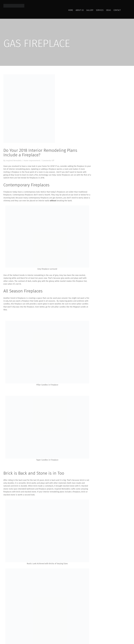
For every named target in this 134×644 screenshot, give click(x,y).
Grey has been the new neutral (72, 275)
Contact (117, 10)
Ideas (108, 10)
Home (71, 10)
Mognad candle (79, 307)
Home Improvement (32, 161)
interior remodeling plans (19, 169)
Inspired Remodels (14, 161)
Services (100, 10)
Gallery (90, 10)
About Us (80, 10)
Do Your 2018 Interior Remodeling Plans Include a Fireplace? (40, 153)
